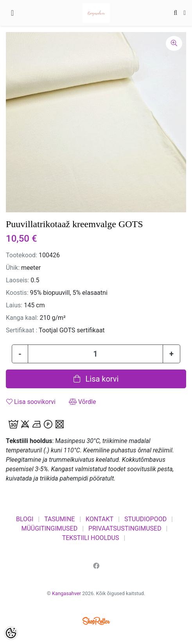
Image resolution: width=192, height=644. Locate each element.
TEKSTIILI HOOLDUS (91, 538)
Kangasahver (66, 593)
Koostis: (17, 293)
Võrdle (83, 402)
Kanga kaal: (22, 318)
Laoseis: (17, 280)
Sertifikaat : (22, 330)
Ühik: (13, 268)
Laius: (14, 305)
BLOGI (25, 519)
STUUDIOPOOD (145, 519)
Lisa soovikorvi (31, 402)
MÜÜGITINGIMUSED (49, 528)
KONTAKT (100, 519)
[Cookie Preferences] (11, 633)
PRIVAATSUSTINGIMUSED (125, 528)
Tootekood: (22, 255)
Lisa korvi (96, 379)
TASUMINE (59, 519)
